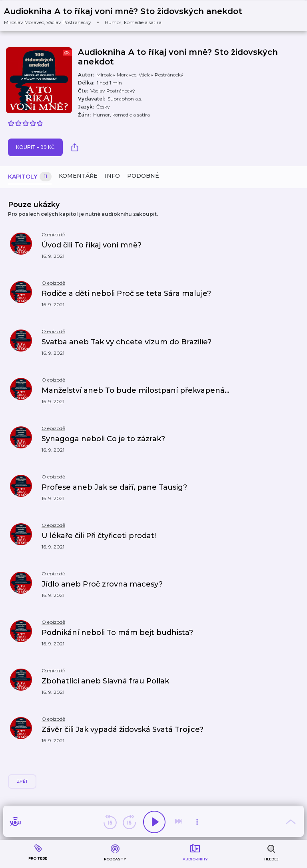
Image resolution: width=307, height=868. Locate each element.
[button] (128, 16)
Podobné (143, 176)
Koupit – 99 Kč (35, 147)
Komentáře (78, 176)
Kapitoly (30, 177)
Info (112, 176)
